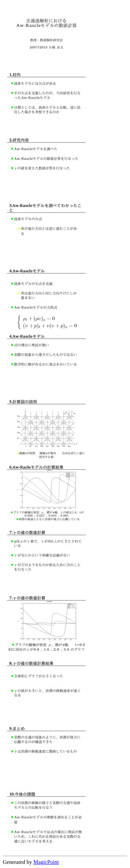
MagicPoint (46, 862)
